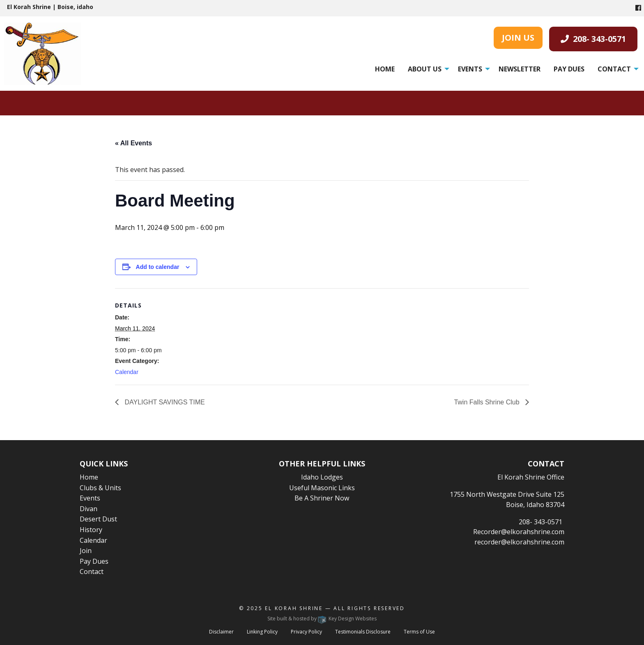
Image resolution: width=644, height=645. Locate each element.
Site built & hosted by (322, 619)
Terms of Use (419, 632)
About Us (425, 69)
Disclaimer (221, 632)
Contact (614, 69)
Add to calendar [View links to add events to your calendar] (158, 267)
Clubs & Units (100, 488)
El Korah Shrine (294, 608)
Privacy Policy (306, 632)
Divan (89, 509)
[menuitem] (385, 69)
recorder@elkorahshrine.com (519, 542)
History (91, 530)
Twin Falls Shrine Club (488, 402)
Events (470, 69)
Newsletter (520, 69)
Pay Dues (569, 69)
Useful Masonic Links (322, 488)
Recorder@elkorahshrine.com (519, 532)
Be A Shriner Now (322, 498)
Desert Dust (98, 519)
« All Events (133, 143)
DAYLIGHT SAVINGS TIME (164, 402)
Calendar (127, 372)
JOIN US (518, 38)
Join (86, 551)
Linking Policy (262, 632)
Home (385, 69)
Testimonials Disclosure (363, 632)
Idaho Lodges (322, 477)
